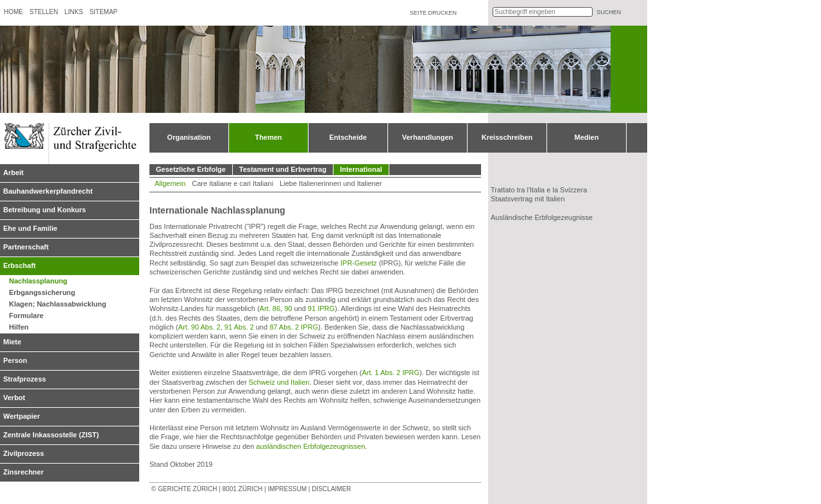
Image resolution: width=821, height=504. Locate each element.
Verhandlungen (427, 137)
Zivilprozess (24, 453)
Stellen (44, 12)
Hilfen (19, 327)
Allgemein (170, 183)
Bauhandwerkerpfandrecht (48, 191)
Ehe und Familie (30, 228)
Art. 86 (270, 308)
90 (288, 308)
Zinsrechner (23, 472)
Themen (268, 137)
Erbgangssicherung (42, 292)
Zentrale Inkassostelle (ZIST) (51, 435)
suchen (609, 12)
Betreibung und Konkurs (45, 210)
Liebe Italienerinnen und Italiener (331, 183)
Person (15, 360)
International (361, 169)
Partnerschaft (26, 247)
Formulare (26, 315)
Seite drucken (433, 13)
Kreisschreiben (507, 137)
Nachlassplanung (38, 281)
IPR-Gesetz (359, 263)
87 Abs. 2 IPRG (294, 327)
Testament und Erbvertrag (283, 169)
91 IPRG (321, 308)
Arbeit (13, 172)
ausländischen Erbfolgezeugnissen (310, 446)
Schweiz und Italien (279, 382)
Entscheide (348, 137)
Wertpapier (21, 416)
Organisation (189, 137)
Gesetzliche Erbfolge (191, 169)
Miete (12, 342)
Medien (587, 137)
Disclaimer (331, 489)
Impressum (287, 489)
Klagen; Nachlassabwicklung (58, 304)
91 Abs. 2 (239, 327)
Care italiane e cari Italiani (233, 183)
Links (73, 12)
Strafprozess (25, 379)
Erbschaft (20, 265)
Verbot (14, 398)
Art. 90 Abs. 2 (199, 327)
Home (13, 12)
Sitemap (103, 12)
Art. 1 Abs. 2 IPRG (391, 373)
